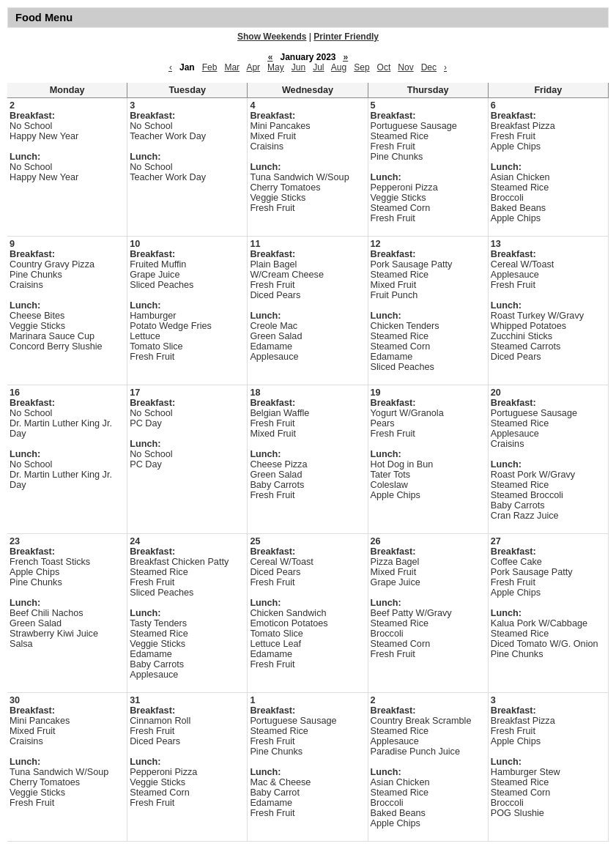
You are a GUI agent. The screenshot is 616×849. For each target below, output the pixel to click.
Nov (405, 67)
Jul (318, 67)
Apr (253, 67)
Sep (361, 67)
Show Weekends (272, 37)
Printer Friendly (346, 37)
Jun (298, 67)
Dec (429, 67)
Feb (210, 67)
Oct (384, 67)
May (276, 67)
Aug (339, 67)
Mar (232, 67)
